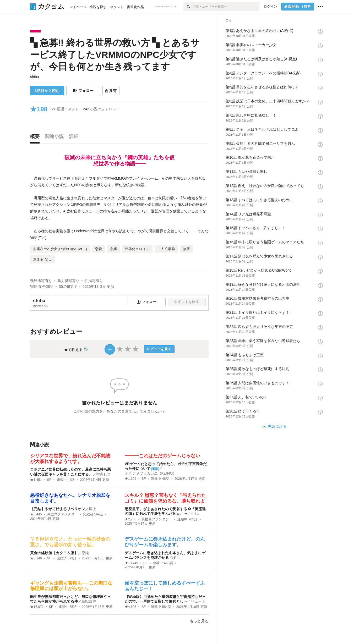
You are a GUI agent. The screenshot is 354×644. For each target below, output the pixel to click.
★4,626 (131, 607)
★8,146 (36, 558)
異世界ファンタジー (62, 514)
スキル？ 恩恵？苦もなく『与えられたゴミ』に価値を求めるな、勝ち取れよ (165, 498)
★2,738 (131, 519)
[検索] (188, 7)
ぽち (176, 558)
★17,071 (37, 607)
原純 (85, 553)
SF (49, 480)
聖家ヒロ (104, 474)
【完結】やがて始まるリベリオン (58, 509)
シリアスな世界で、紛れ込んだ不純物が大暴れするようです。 (70, 459)
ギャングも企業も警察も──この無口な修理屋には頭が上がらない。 (71, 586)
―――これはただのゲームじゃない (162, 456)
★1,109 (131, 479)
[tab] (36, 138)
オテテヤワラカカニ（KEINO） (151, 473)
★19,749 (132, 563)
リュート (198, 601)
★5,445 (36, 514)
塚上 (92, 509)
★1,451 (36, 480)
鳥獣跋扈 (89, 601)
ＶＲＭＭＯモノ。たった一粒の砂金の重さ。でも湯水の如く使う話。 (70, 542)
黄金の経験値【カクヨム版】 (54, 553)
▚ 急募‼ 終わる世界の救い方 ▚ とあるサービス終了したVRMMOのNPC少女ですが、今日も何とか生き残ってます (115, 54)
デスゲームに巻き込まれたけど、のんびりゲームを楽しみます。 (165, 542)
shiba (34, 77)
